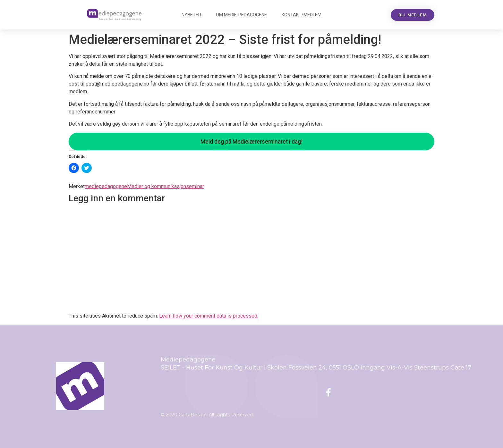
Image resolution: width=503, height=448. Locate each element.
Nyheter (191, 15)
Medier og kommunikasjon (157, 186)
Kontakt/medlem (302, 15)
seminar (195, 186)
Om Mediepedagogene (241, 15)
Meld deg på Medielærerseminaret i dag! (251, 141)
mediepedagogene (106, 186)
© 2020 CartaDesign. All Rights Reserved (207, 415)
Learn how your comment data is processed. (209, 316)
